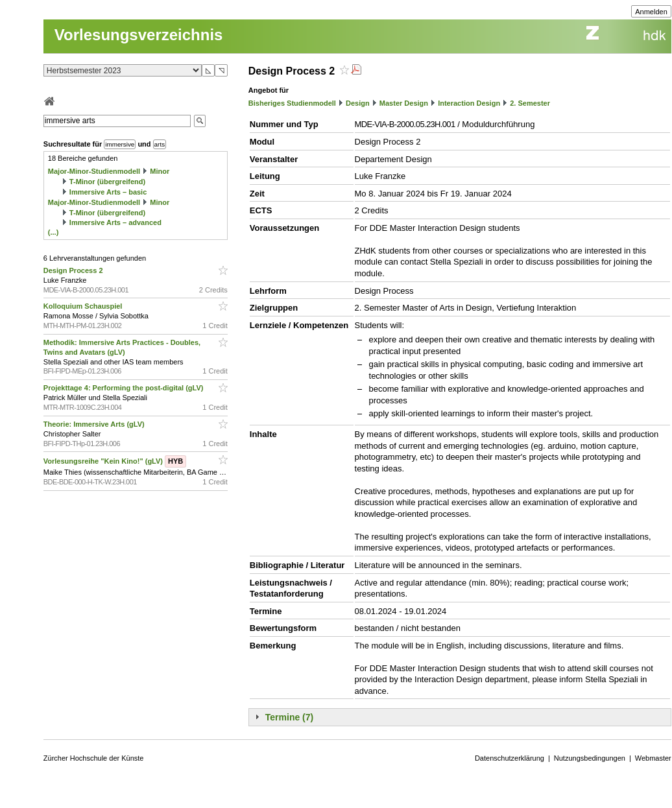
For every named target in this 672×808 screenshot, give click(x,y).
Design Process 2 (74, 270)
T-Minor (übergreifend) (107, 182)
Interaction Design (469, 103)
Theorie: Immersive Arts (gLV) (95, 424)
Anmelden (651, 12)
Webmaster (653, 758)
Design (358, 103)
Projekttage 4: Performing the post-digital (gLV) (125, 388)
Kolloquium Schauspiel (84, 306)
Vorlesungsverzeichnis (139, 35)
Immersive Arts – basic (108, 192)
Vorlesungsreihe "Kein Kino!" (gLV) (115, 461)
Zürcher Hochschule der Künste (94, 758)
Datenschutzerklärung (510, 758)
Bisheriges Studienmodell (292, 103)
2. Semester (530, 103)
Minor (160, 171)
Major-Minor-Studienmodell (94, 171)
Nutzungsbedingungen (590, 758)
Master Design (404, 103)
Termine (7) (289, 717)
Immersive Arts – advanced (115, 222)
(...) (54, 232)
